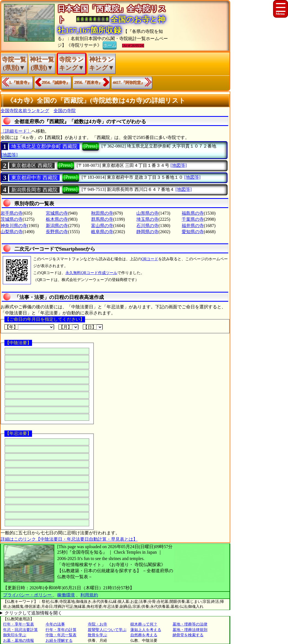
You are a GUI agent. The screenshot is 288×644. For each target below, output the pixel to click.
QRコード (150, 259)
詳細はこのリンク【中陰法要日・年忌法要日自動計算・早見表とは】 (69, 539)
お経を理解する (59, 641)
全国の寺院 (65, 111)
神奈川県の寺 (14, 226)
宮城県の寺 (57, 213)
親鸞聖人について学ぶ (107, 630)
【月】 (68, 327)
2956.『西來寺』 (88, 82)
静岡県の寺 (147, 232)
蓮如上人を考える (146, 630)
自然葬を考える (144, 635)
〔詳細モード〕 (16, 131)
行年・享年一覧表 (19, 624)
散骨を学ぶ (97, 635)
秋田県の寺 (102, 213)
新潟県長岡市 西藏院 (34, 190)
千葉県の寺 (193, 219)
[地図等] (10, 155)
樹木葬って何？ (144, 624)
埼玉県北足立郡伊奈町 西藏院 (44, 146)
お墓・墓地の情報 (19, 641)
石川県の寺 (147, 226)
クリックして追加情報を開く (33, 613)
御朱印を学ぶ (15, 635)
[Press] (91, 146)
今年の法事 (55, 624)
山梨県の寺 (12, 232)
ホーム (110, 45)
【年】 (29, 327)
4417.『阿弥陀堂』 (129, 82)
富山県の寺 (102, 226)
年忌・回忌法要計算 (20, 630)
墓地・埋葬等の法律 (190, 624)
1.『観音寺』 (20, 82)
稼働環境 (66, 595)
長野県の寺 (57, 232)
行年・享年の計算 (61, 630)
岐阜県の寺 (102, 232)
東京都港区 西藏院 (32, 165)
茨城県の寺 (12, 219)
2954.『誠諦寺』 (56, 82)
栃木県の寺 (57, 219)
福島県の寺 (193, 213)
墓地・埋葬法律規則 (190, 630)
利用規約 (89, 595)
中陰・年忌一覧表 (61, 635)
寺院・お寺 (97, 624)
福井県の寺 (193, 226)
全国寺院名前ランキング (25, 111)
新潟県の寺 (57, 226)
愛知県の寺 (193, 232)
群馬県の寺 (102, 219)
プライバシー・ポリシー (28, 595)
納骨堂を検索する (188, 635)
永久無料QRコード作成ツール (91, 273)
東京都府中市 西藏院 (34, 178)
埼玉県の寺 (147, 219)
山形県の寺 (147, 213)
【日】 (93, 327)
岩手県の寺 (12, 213)
